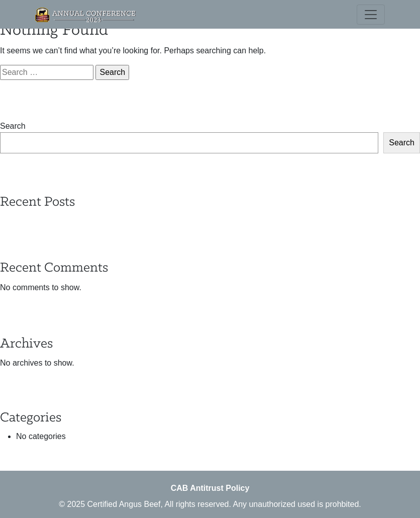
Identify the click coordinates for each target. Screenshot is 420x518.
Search (13, 126)
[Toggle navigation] (371, 15)
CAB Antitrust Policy (210, 488)
